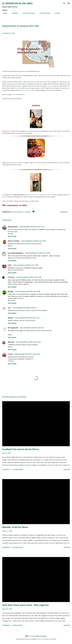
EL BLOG (56, 13)
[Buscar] (64, 3)
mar (9, 308)
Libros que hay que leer (25, 90)
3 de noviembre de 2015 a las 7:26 (27, 318)
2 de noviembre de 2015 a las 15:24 (32, 227)
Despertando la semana (21, 212)
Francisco (11, 277)
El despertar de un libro (17, 3)
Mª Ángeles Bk (13, 328)
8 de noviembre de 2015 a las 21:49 (27, 354)
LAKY (10, 265)
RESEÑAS (14, 13)
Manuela (11, 342)
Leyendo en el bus (34, 195)
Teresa (10, 354)
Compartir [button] (64, 212)
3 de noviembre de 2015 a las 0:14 (24, 308)
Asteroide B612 (49, 195)
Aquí (22, 197)
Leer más (67, 470)
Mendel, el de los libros (15, 527)
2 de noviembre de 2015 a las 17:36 (26, 265)
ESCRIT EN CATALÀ (28, 13)
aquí (61, 131)
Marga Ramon (13, 227)
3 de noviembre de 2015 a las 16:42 (28, 342)
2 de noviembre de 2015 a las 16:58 (37, 253)
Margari (11, 291)
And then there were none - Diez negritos (25, 605)
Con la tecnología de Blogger (36, 636)
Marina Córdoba (14, 241)
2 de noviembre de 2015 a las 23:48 (28, 291)
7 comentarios (17, 625)
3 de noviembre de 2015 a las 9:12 (32, 328)
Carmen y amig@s (52, 86)
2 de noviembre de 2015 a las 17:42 (29, 277)
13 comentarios (17, 547)
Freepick (39, 639)
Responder (12, 236)
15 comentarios (17, 470)
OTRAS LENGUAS (44, 13)
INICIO (4, 13)
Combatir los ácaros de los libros (20, 449)
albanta (11, 318)
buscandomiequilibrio (16, 253)
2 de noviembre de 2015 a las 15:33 (33, 241)
